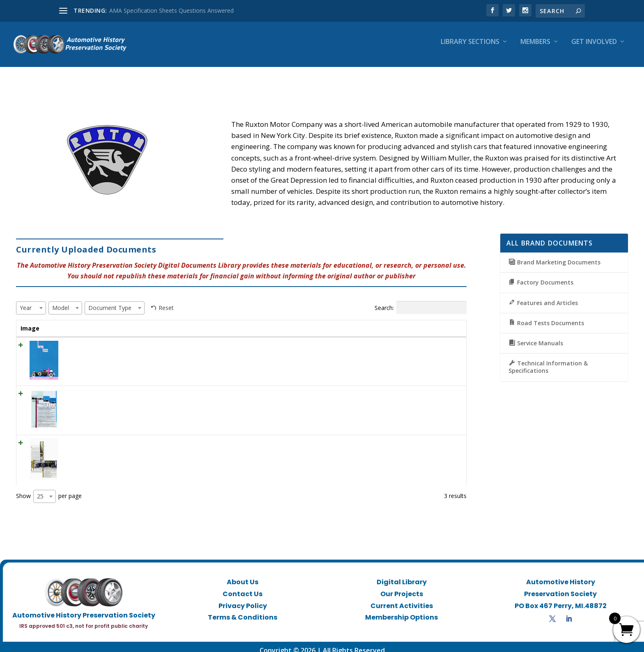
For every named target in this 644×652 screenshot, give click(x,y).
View (433, 340)
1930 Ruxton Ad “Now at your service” (108, 435)
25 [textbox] (40, 489)
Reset (166, 300)
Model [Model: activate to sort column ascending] (299, 321)
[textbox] (28, 300)
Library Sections (470, 48)
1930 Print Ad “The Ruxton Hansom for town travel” (126, 338)
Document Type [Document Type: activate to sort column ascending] (358, 321)
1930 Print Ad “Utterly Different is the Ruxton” (118, 386)
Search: (421, 300)
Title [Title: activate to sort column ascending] (64, 321)
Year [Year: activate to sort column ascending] (260, 321)
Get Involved (594, 48)
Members (535, 48)
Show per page (49, 489)
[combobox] (31, 301)
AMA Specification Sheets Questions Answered (171, 10)
